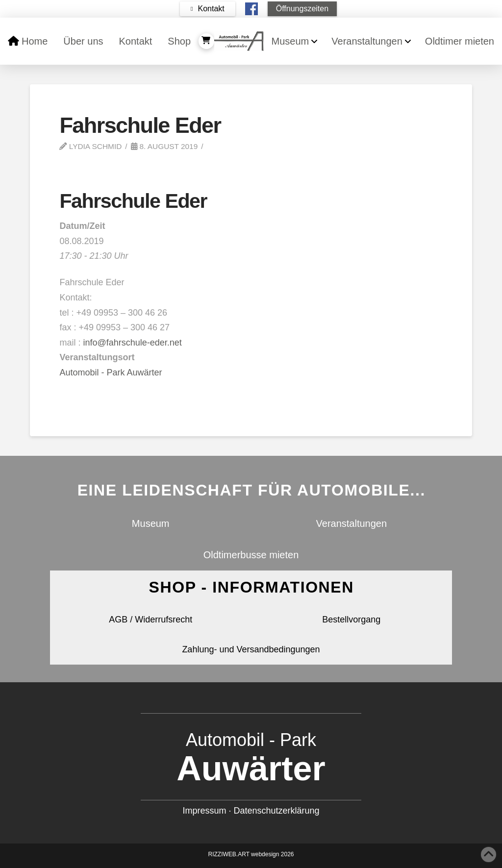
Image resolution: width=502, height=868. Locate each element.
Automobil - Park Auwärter (111, 372)
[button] (208, 9)
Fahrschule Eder (133, 201)
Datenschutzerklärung (276, 811)
